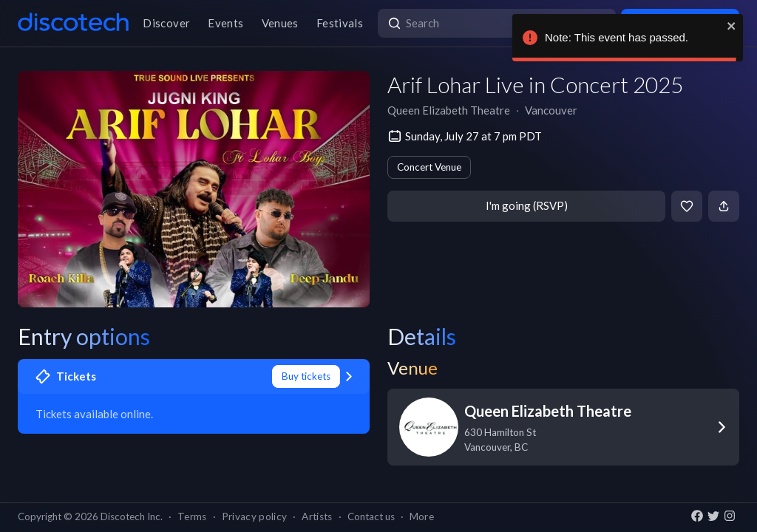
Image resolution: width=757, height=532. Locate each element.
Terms (192, 516)
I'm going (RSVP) (527, 205)
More (422, 516)
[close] (732, 26)
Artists (317, 516)
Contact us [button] (371, 516)
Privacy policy (255, 516)
